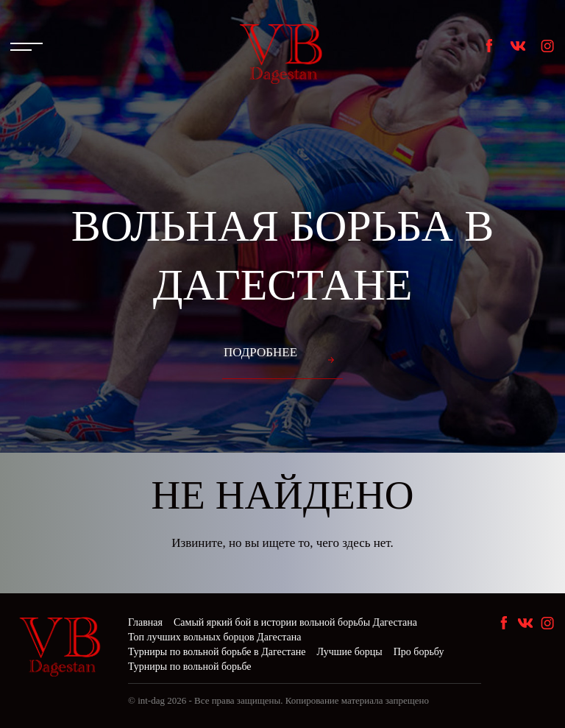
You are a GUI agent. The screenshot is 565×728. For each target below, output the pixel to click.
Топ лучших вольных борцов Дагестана (214, 637)
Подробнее (260, 352)
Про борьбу (419, 652)
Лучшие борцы (350, 652)
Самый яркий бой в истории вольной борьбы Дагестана (295, 622)
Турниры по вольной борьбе (190, 667)
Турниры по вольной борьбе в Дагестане (217, 652)
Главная (145, 622)
